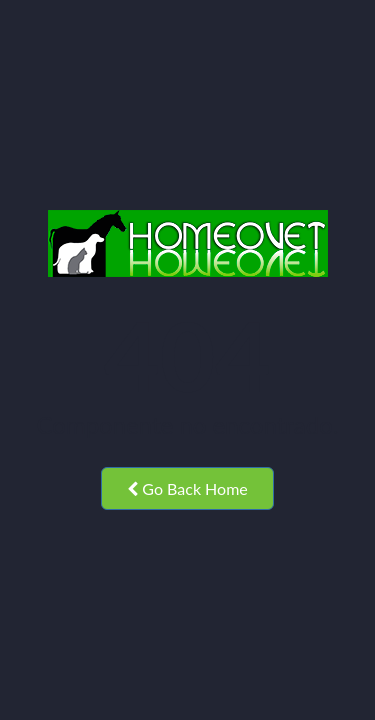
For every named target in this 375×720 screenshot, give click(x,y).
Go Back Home (187, 488)
